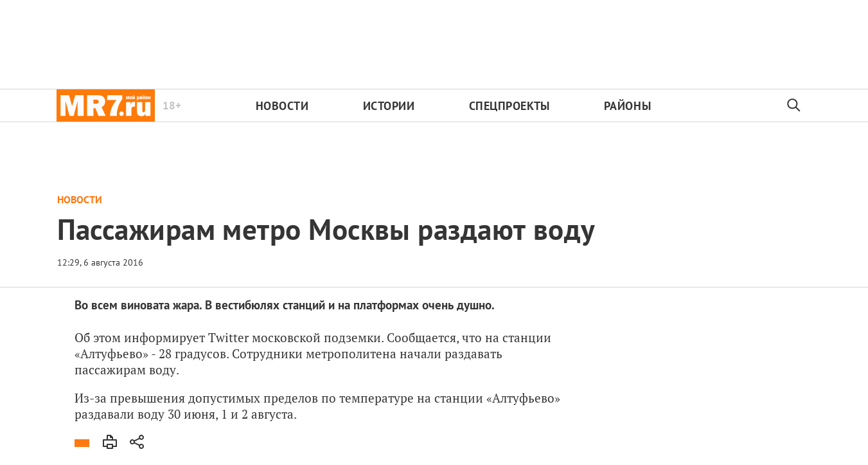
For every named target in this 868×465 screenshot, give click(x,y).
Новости (282, 106)
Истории (389, 106)
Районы (627, 106)
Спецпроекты (509, 106)
